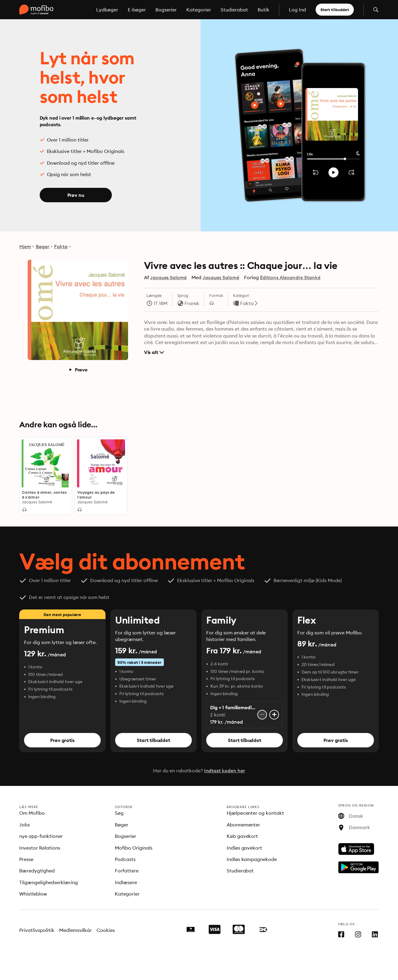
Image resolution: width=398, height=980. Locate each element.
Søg (119, 813)
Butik (263, 10)
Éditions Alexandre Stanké (290, 277)
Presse (26, 859)
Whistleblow (33, 894)
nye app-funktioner (41, 836)
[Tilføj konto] (274, 715)
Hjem (25, 246)
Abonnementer (243, 825)
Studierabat (234, 10)
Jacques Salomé (169, 277)
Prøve (78, 370)
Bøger (43, 246)
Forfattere (127, 871)
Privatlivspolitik (37, 930)
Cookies (106, 930)
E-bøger (137, 10)
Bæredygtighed (37, 871)
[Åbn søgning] (376, 10)
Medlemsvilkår (76, 930)
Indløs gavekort (245, 848)
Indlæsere (126, 882)
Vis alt (154, 352)
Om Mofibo (32, 813)
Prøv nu (76, 195)
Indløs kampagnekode (252, 859)
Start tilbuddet (335, 10)
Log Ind (297, 10)
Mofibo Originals (134, 848)
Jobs (24, 825)
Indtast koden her (225, 771)
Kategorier (199, 10)
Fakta (61, 246)
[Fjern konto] (262, 715)
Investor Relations (40, 848)
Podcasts (125, 859)
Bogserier (166, 10)
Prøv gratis (62, 740)
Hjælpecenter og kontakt (256, 813)
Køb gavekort (242, 836)
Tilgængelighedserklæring (49, 882)
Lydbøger (107, 10)
